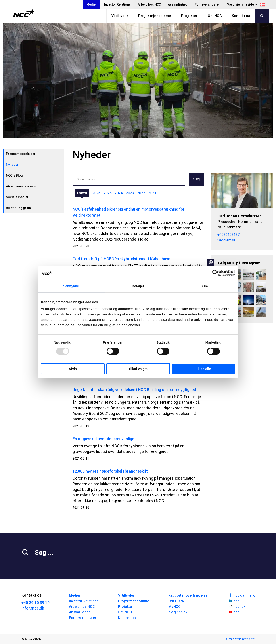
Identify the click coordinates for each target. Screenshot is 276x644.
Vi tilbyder (120, 16)
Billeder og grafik (19, 208)
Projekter (189, 16)
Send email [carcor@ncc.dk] (226, 240)
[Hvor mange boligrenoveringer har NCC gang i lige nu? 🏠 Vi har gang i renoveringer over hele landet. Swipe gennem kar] (261, 300)
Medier (92, 4)
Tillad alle (203, 369)
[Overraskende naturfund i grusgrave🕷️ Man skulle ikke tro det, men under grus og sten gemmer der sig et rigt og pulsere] (248, 274)
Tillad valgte (138, 369)
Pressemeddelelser (21, 154)
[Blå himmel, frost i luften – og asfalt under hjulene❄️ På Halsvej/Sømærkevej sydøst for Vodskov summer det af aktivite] (248, 300)
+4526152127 (229, 235)
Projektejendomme (155, 16)
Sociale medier (17, 197)
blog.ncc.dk (178, 612)
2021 (152, 193)
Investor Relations (117, 4)
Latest (82, 193)
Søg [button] (196, 179)
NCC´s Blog (14, 175)
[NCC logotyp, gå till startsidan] (24, 13)
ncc (234, 601)
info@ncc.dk (33, 608)
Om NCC (215, 16)
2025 (108, 193)
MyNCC (175, 607)
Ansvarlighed (178, 4)
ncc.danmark (241, 595)
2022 (141, 193)
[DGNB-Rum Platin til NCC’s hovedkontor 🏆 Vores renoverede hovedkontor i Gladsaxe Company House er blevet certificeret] (261, 274)
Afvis (73, 369)
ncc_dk (237, 606)
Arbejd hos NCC (149, 4)
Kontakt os (241, 16)
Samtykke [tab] (71, 286)
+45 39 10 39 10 (36, 603)
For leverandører (207, 4)
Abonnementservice (21, 186)
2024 (119, 193)
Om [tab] (205, 286)
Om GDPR (176, 601)
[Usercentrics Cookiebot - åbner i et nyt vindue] (216, 273)
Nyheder (12, 165)
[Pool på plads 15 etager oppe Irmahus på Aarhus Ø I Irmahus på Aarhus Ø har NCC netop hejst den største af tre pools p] (261, 287)
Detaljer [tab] (138, 286)
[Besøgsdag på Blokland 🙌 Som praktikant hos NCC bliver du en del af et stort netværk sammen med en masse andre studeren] (248, 287)
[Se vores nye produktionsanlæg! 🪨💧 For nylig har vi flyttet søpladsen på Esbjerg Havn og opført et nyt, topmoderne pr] (261, 312)
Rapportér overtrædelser (189, 595)
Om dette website (240, 639)
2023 (130, 193)
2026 (96, 193)
